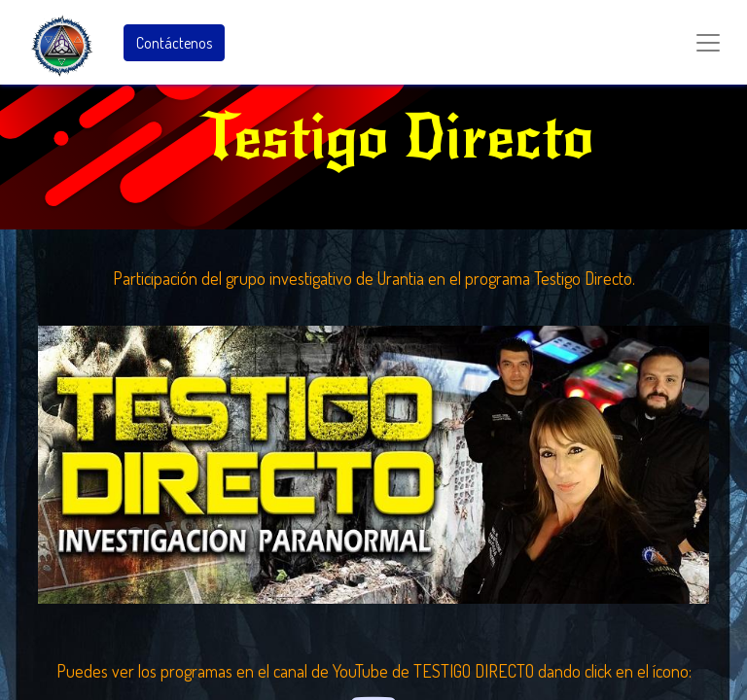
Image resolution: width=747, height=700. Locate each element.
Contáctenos (174, 43)
